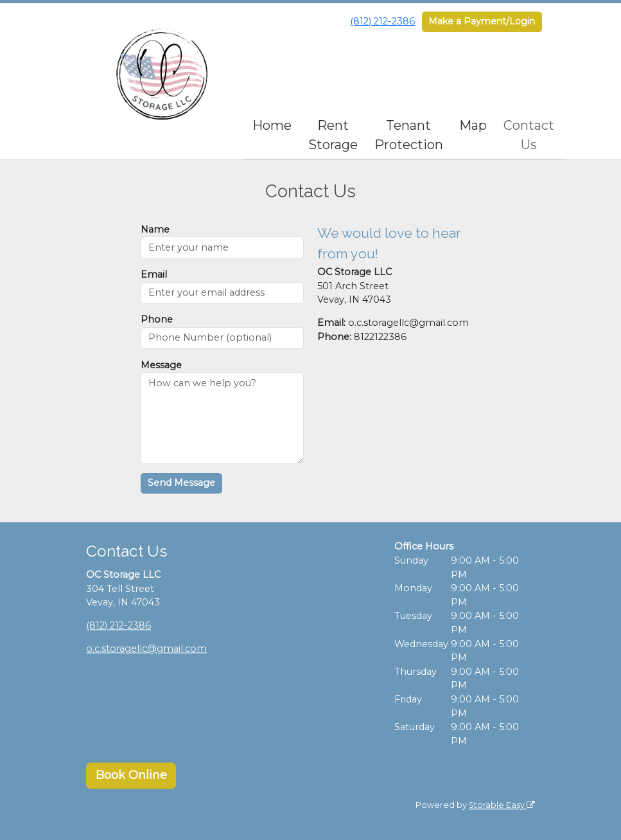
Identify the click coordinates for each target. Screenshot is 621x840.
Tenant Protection (409, 135)
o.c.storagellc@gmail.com (146, 649)
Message (161, 365)
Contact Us (529, 135)
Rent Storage (333, 135)
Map (473, 125)
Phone (157, 319)
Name (155, 229)
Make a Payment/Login (482, 21)
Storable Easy (502, 805)
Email (154, 274)
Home (272, 125)
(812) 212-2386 (382, 21)
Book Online (131, 776)
